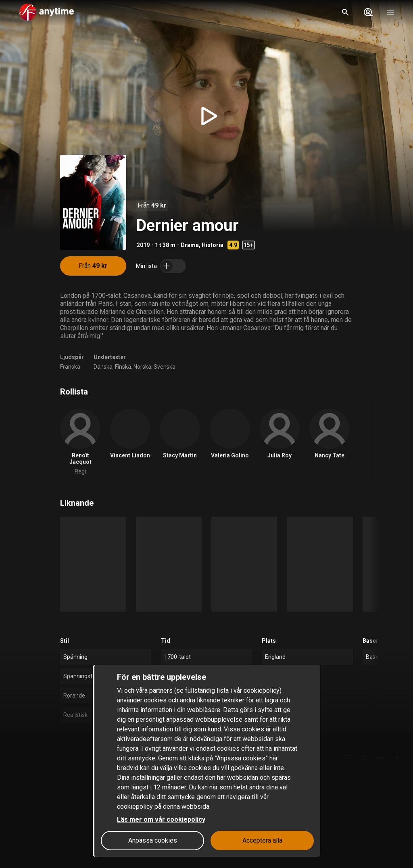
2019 (143, 245)
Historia (213, 245)
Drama (190, 245)
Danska (103, 367)
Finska (123, 367)
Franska (70, 367)
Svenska (165, 367)
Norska (142, 367)
